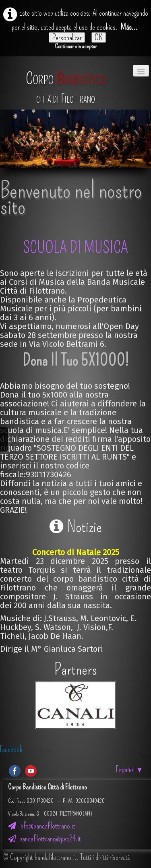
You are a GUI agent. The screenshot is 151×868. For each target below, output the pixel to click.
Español (129, 769)
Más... (129, 27)
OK (99, 37)
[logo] (66, 84)
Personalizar (67, 37)
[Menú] (141, 71)
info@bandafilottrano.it (42, 826)
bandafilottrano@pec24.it (44, 839)
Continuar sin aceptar (76, 46)
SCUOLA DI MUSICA (75, 248)
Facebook (11, 749)
